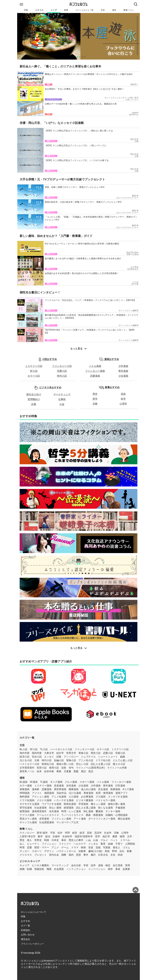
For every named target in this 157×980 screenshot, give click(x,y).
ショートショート (108, 757)
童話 (83, 771)
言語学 (98, 833)
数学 (40, 836)
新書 (129, 851)
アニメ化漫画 (59, 797)
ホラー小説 (34, 376)
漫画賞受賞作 (39, 811)
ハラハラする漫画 (64, 800)
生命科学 (67, 836)
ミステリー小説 (34, 366)
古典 (37, 760)
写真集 (107, 847)
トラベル (125, 840)
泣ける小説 (26, 760)
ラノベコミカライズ (72, 815)
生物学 (56, 836)
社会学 (108, 833)
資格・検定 (104, 865)
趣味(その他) (95, 851)
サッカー (25, 851)
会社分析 (76, 865)
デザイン (49, 851)
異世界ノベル (27, 771)
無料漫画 (25, 797)
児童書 (67, 771)
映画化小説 (48, 764)
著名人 (117, 847)
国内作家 (37, 753)
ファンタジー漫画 (95, 371)
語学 (93, 865)
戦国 (47, 840)
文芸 (103, 10)
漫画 (114, 10)
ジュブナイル (88, 757)
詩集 (59, 757)
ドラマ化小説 (103, 760)
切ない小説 (82, 764)
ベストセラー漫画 (105, 800)
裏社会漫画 (124, 819)
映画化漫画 (70, 804)
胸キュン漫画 (98, 804)
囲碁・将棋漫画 (94, 815)
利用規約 (25, 930)
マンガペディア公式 (67, 822)
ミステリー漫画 (43, 786)
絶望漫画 (69, 808)
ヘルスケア (80, 844)
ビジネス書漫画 (85, 800)
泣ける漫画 (75, 793)
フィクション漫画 (61, 819)
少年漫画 (123, 366)
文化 (113, 855)
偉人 (29, 840)
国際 (64, 855)
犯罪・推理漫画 (104, 793)
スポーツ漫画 (87, 782)
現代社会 (54, 855)
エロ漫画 (74, 797)
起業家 (126, 869)
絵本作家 (49, 771)
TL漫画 (44, 782)
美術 (107, 851)
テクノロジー (27, 833)
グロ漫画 (101, 797)
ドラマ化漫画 (27, 800)
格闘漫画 (49, 793)
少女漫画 (123, 376)
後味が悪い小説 (65, 764)
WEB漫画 (25, 793)
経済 (82, 833)
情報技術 (39, 869)
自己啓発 (118, 865)
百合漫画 (103, 789)
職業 (49, 869)
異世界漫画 (60, 789)
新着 (66, 10)
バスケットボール (66, 851)
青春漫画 (88, 793)
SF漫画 (34, 782)
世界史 (38, 840)
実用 (128, 865)
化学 (60, 833)
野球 (115, 851)
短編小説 (59, 760)
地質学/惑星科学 (84, 836)
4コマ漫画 (128, 789)
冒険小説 (71, 760)
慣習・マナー (42, 847)
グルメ (104, 840)
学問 (67, 833)
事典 (59, 771)
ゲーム (65, 847)
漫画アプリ (122, 793)
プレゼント (40, 855)
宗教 (95, 404)
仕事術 (62, 399)
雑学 (110, 869)
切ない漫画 (55, 808)
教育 (103, 844)
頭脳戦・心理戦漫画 (117, 815)
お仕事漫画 (87, 797)
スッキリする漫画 (118, 797)
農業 (115, 836)
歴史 (95, 394)
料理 (22, 847)
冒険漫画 (25, 789)
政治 (48, 836)
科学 (123, 399)
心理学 (123, 404)
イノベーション (97, 869)
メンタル (93, 844)
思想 (78, 855)
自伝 (122, 851)
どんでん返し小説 (123, 760)
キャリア (25, 865)
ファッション (49, 844)
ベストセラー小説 (29, 764)
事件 (86, 855)
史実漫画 (44, 819)
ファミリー (65, 844)
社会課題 (59, 869)
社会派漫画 (40, 808)
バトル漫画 (95, 366)
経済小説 (25, 757)
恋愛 (29, 847)
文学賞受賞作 (27, 768)
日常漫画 (120, 786)
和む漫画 (88, 811)
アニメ (55, 847)
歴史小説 (96, 753)
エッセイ (49, 757)
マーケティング (62, 394)
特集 (26, 10)
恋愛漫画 (95, 376)
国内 (71, 855)
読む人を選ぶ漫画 (86, 808)
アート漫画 (80, 819)
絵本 (39, 771)
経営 (75, 833)
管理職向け (34, 399)
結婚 (110, 844)
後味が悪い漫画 (117, 804)
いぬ (88, 840)
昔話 (91, 771)
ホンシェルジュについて (34, 912)
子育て (119, 844)
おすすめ (39, 10)
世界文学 (71, 753)
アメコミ (37, 793)
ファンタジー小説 (62, 366)
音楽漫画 (59, 786)
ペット (114, 840)
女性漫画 (71, 786)
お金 (62, 404)
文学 (130, 836)
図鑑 (76, 771)
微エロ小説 (119, 764)
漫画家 (36, 789)
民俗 (120, 855)
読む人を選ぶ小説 (101, 764)
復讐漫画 (25, 811)
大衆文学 (49, 753)
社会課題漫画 (47, 822)
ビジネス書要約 (40, 865)
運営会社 (25, 939)
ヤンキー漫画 (113, 811)
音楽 (91, 847)
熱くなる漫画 (105, 808)
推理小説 (54, 768)
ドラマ (75, 847)
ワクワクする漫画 (52, 804)
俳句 (71, 768)
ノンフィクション (76, 869)
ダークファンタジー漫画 (102, 819)
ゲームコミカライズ (48, 815)
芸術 (123, 394)
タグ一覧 (25, 926)
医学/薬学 (42, 833)
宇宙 (53, 833)
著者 (118, 869)
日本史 (55, 840)
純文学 (60, 753)
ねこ (22, 844)
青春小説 (83, 753)
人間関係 (130, 844)
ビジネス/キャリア (30, 861)
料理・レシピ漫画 (71, 811)
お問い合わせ (28, 935)
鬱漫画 (99, 811)
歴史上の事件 (76, 840)
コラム (126, 847)
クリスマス (26, 855)
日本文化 (103, 855)
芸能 (98, 847)
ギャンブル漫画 (28, 822)
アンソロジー (71, 757)
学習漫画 (83, 804)
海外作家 (25, 753)
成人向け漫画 (88, 789)
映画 (83, 847)
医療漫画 (115, 789)
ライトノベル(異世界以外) (90, 768)
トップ (54, 10)
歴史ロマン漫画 (28, 819)
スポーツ (37, 851)
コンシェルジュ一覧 (84, 10)
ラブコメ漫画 (27, 815)
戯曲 (123, 757)
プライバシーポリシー (32, 944)
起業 (34, 404)
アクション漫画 (40, 797)
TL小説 (44, 749)
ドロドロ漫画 (44, 800)
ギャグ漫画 (56, 782)
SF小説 (34, 371)
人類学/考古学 (28, 836)
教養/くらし (129, 10)
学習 (86, 865)
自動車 (82, 851)
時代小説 (62, 376)
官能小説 (120, 753)
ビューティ (33, 844)
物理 (122, 836)
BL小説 (24, 749)
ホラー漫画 (26, 786)
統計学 (106, 836)
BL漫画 (24, 782)
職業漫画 (74, 789)
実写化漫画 (26, 808)
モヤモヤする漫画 (29, 804)
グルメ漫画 (71, 782)
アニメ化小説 (86, 760)
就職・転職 (26, 869)
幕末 (64, 840)
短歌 (64, 768)
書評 (93, 855)
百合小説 (37, 757)
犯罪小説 (42, 768)
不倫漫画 (120, 808)
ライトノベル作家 (117, 768)
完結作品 (61, 793)
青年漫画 (123, 371)
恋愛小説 (62, 371)
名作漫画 (54, 811)
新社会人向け (34, 394)
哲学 (95, 399)
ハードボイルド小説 (61, 749)
